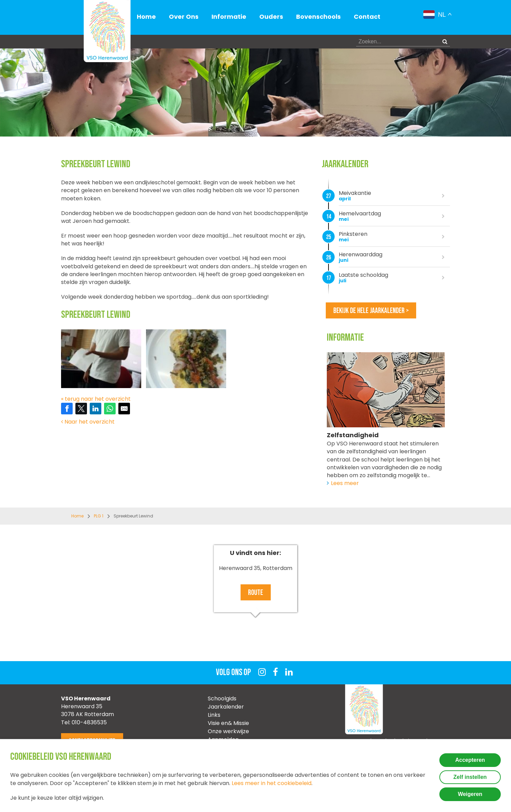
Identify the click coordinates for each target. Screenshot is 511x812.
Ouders (271, 17)
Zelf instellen (470, 777)
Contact (367, 17)
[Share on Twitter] (81, 409)
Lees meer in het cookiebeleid (272, 783)
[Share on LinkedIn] (96, 409)
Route (255, 593)
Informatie (229, 17)
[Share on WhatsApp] (110, 409)
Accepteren (470, 760)
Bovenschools (318, 17)
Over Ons (184, 17)
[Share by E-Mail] (124, 409)
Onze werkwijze (228, 731)
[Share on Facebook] (67, 409)
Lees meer (345, 483)
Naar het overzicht (88, 422)
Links (214, 715)
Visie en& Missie (228, 723)
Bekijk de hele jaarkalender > (371, 311)
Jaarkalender (226, 707)
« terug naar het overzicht (96, 399)
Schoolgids (222, 699)
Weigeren (470, 794)
